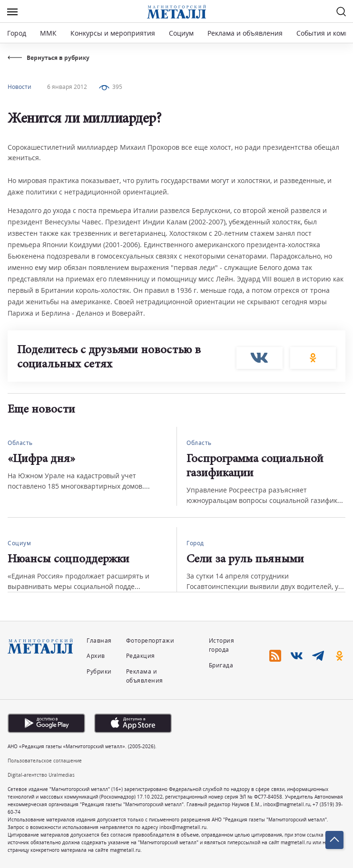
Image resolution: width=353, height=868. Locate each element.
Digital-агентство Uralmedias (41, 775)
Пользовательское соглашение (45, 761)
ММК (48, 33)
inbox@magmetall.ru (287, 804)
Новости (20, 87)
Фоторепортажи (150, 641)
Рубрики (99, 671)
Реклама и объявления (245, 33)
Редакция (141, 656)
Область (20, 443)
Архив (96, 656)
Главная (99, 641)
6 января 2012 (67, 87)
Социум (181, 33)
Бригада (221, 665)
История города (222, 645)
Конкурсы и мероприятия (114, 33)
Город (17, 33)
